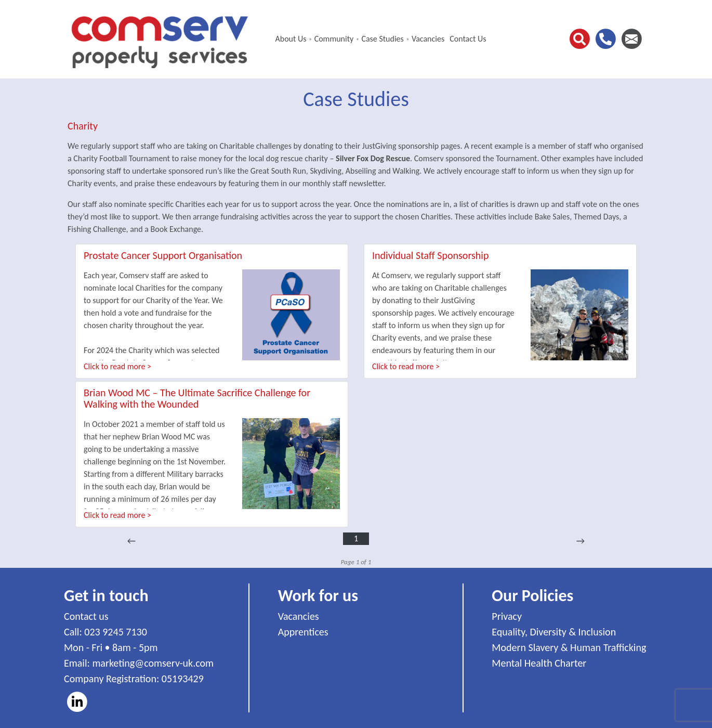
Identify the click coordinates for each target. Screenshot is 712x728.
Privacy (507, 616)
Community (334, 39)
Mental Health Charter (539, 663)
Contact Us (468, 39)
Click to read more (114, 366)
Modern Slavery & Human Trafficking (569, 647)
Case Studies (382, 39)
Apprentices (303, 632)
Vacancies (428, 39)
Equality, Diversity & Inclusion (554, 632)
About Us (291, 39)
